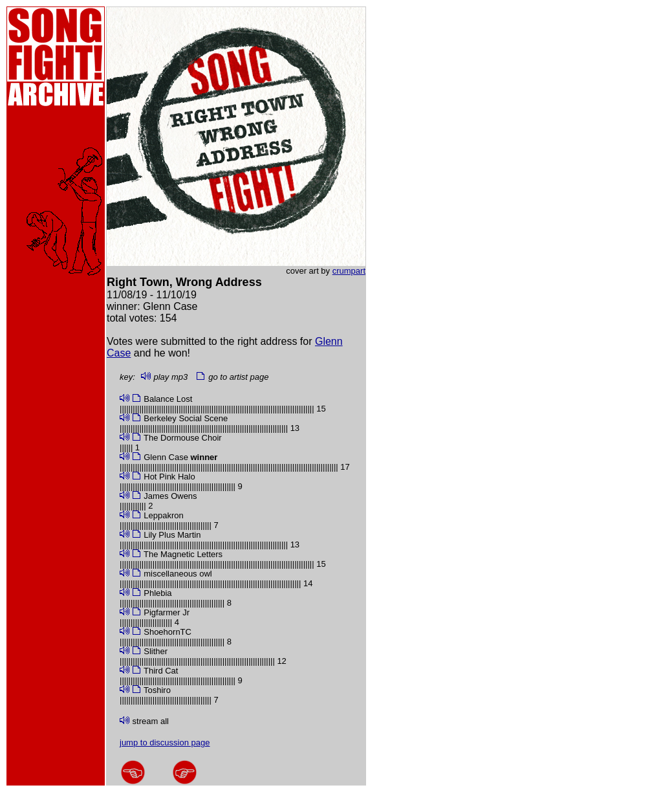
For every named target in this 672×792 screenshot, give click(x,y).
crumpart (349, 271)
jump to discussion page (165, 742)
